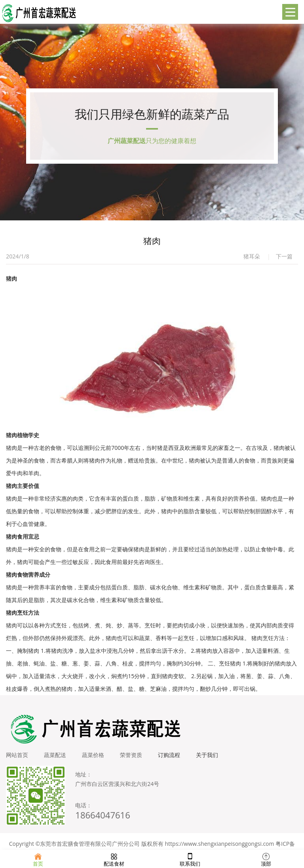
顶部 (266, 859)
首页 (38, 859)
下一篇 (284, 256)
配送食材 (114, 859)
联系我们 (190, 859)
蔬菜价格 (93, 755)
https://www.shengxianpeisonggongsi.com (220, 844)
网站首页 (17, 755)
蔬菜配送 (55, 755)
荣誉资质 (131, 755)
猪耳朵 (252, 256)
